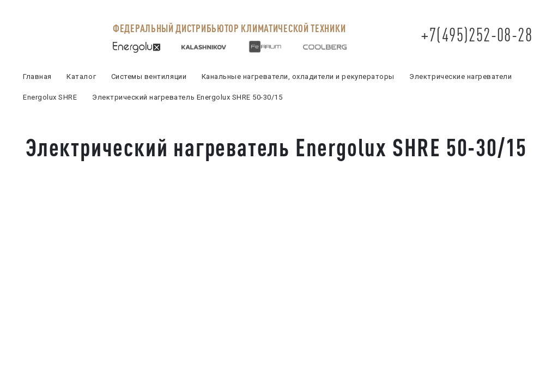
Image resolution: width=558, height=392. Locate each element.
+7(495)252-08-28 (477, 35)
